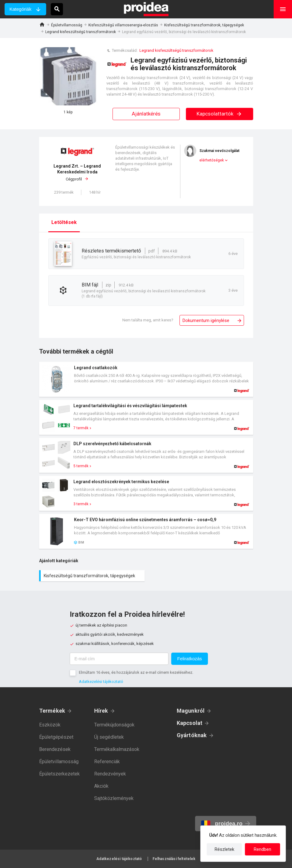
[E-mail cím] (119, 659)
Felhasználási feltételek (174, 859)
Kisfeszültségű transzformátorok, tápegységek (204, 25)
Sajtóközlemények (114, 798)
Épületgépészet (56, 737)
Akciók (101, 786)
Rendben (262, 849)
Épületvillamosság (67, 25)
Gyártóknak (192, 735)
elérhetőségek (212, 160)
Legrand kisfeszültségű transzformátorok (81, 32)
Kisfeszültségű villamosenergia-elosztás (123, 25)
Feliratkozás (190, 659)
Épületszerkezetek (59, 774)
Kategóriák (20, 9)
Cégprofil (77, 172)
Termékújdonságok (114, 725)
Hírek (101, 711)
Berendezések (55, 749)
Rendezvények (110, 774)
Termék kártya (146, 379)
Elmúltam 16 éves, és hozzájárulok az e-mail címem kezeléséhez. (136, 672)
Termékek (52, 711)
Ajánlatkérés (146, 114)
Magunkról (191, 711)
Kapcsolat (190, 723)
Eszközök (50, 725)
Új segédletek (109, 737)
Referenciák (107, 762)
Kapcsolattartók (219, 114)
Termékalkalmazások (117, 749)
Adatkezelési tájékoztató (101, 682)
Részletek (224, 849)
